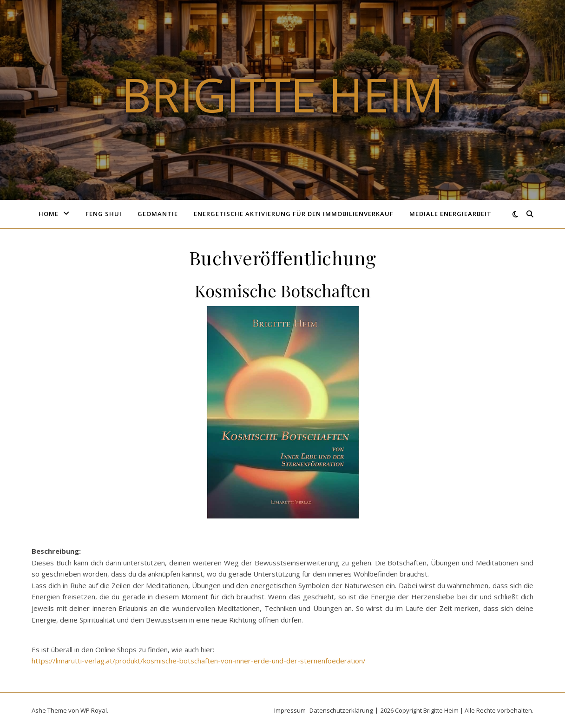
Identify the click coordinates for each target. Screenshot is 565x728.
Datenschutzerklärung (341, 710)
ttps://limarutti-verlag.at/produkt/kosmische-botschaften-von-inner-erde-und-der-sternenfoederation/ (200, 661)
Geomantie (158, 214)
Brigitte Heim (282, 94)
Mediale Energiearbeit (450, 214)
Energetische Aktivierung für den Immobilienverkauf (294, 214)
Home (49, 214)
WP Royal (94, 710)
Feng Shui (104, 214)
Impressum (290, 710)
